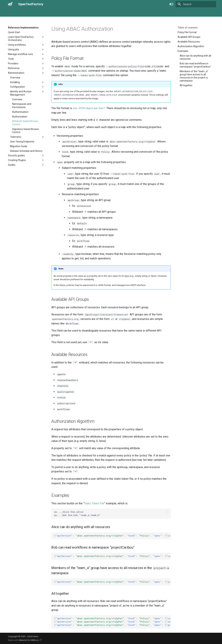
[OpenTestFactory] (10, 4)
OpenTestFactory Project (32, 13)
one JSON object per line (88, 108)
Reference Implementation (65, 13)
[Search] (196, 4)
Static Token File (94, 503)
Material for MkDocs (29, 640)
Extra (105, 13)
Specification (91, 13)
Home (11, 13)
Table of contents (188, 28)
